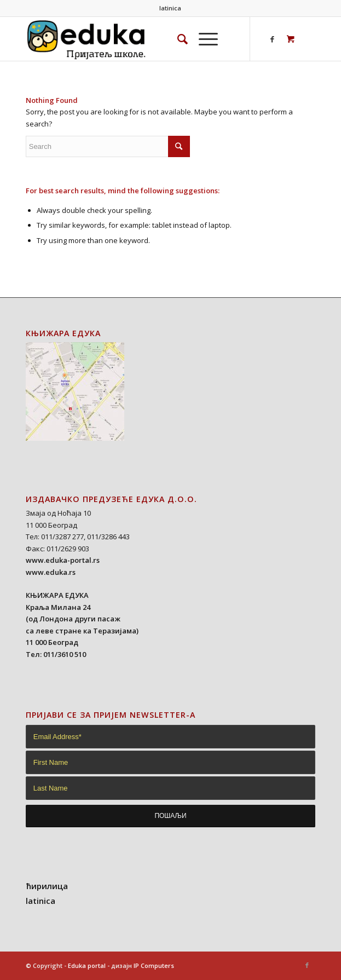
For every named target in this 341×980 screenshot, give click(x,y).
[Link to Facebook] (272, 39)
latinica (170, 8)
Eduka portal (87, 965)
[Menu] (203, 39)
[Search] (177, 39)
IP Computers (154, 965)
